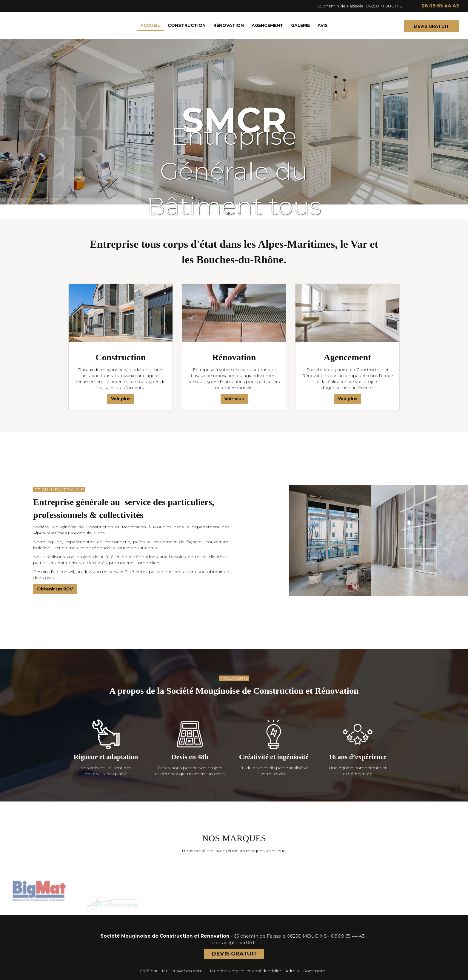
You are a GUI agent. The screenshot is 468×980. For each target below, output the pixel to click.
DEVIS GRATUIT (432, 26)
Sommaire (314, 971)
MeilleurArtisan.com (182, 971)
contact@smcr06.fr (234, 943)
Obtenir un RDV (55, 589)
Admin (292, 971)
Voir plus (121, 399)
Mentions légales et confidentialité (245, 971)
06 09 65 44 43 (348, 936)
